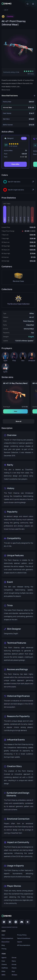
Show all (18, 421)
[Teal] (18, 182)
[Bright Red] (18, 190)
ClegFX (31, 337)
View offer (15, 164)
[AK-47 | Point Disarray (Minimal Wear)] (18, 107)
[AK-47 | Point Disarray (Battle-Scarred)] (18, 125)
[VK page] (16, 922)
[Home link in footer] (18, 916)
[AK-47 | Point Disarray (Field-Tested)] (18, 113)
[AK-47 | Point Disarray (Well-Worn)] (18, 119)
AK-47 (32, 317)
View (15, 411)
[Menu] (33, 4)
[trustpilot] (28, 922)
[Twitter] (4, 922)
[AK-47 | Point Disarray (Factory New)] (18, 102)
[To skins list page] (6, 10)
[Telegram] (10, 922)
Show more (6, 90)
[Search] (28, 4)
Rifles (32, 313)
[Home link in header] (7, 4)
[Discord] (22, 922)
